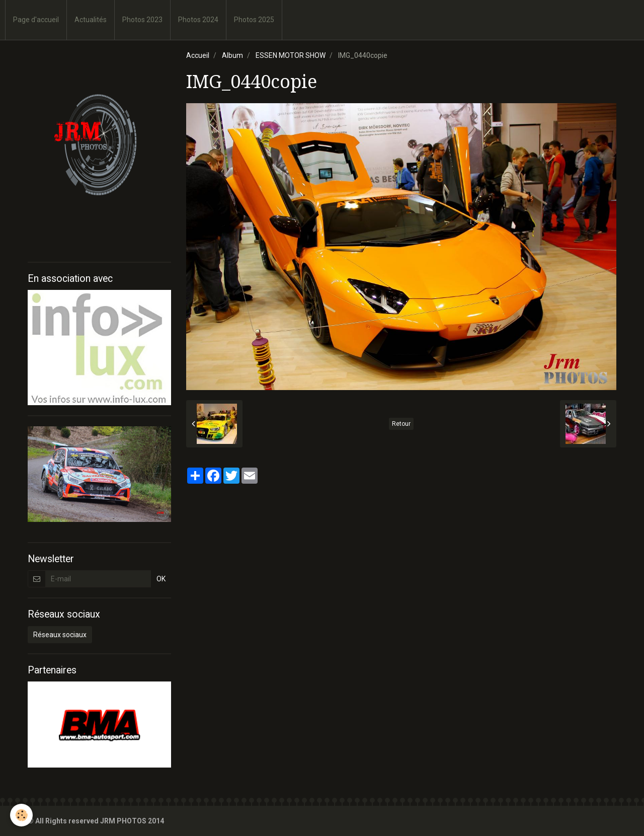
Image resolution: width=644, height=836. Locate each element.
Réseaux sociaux (60, 635)
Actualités (91, 20)
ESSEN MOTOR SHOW (291, 55)
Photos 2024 (198, 20)
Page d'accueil (36, 20)
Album (232, 55)
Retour (401, 424)
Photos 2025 (254, 20)
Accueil (198, 55)
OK (161, 579)
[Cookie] (21, 815)
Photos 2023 (142, 20)
